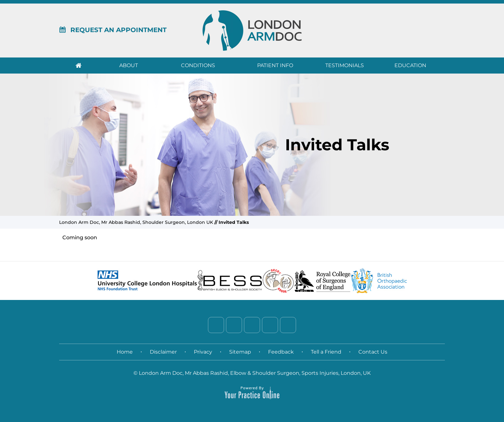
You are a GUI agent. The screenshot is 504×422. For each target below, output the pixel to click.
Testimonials (345, 65)
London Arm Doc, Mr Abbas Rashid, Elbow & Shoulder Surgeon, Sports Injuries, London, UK (255, 373)
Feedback (281, 352)
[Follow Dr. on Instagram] (270, 325)
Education (410, 65)
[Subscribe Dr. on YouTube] (288, 325)
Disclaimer (163, 352)
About (129, 65)
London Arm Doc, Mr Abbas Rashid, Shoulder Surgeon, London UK (136, 222)
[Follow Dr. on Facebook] (216, 325)
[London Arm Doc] (252, 30)
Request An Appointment (113, 30)
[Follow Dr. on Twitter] (234, 325)
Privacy (203, 352)
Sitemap (240, 352)
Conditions (198, 65)
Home (78, 66)
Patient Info (275, 65)
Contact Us (373, 352)
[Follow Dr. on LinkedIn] (252, 325)
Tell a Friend (326, 352)
